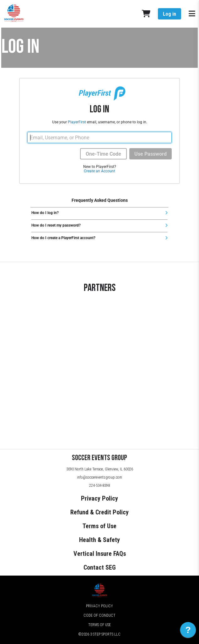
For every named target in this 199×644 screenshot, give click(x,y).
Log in (169, 14)
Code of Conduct (99, 615)
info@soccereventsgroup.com (99, 477)
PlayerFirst (77, 122)
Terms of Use (99, 526)
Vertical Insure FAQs (100, 554)
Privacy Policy (99, 498)
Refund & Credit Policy (99, 512)
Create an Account (99, 171)
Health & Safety (99, 540)
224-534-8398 (99, 486)
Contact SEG (100, 567)
